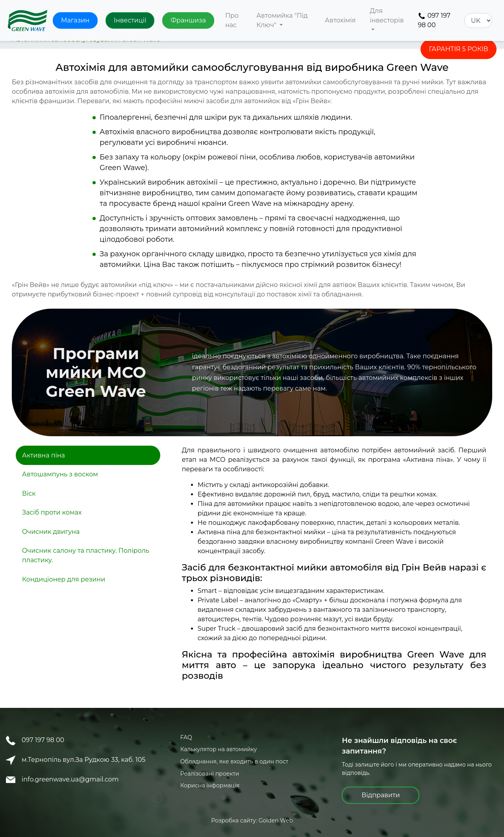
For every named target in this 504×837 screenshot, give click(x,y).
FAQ (186, 737)
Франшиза (188, 20)
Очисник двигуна (51, 532)
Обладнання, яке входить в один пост (234, 761)
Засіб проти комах (52, 512)
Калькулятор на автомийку (219, 749)
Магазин (75, 20)
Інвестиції (130, 20)
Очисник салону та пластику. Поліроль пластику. (86, 555)
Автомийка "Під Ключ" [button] (282, 20)
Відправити (381, 795)
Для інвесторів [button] (387, 16)
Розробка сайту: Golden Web (252, 820)
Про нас (232, 20)
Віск (29, 493)
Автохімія (340, 20)
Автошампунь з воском (60, 474)
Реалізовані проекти (210, 774)
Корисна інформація (210, 785)
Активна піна (44, 455)
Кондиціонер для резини (64, 579)
